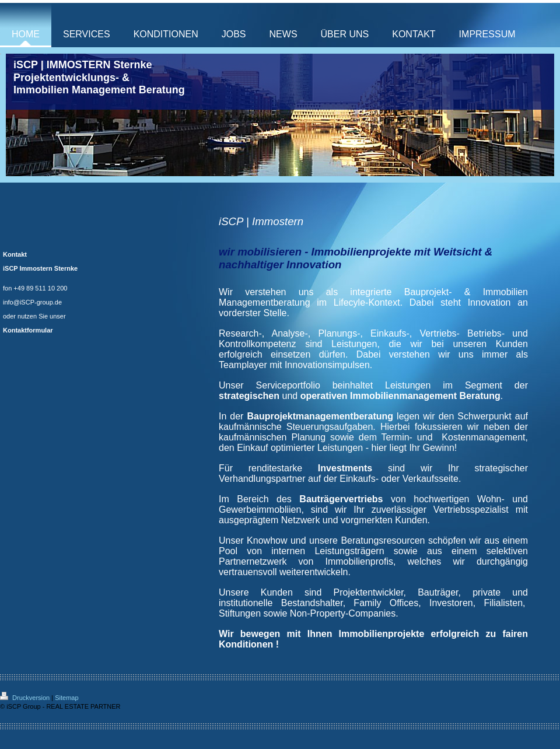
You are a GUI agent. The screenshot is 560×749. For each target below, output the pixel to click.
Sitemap (66, 698)
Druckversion (26, 698)
